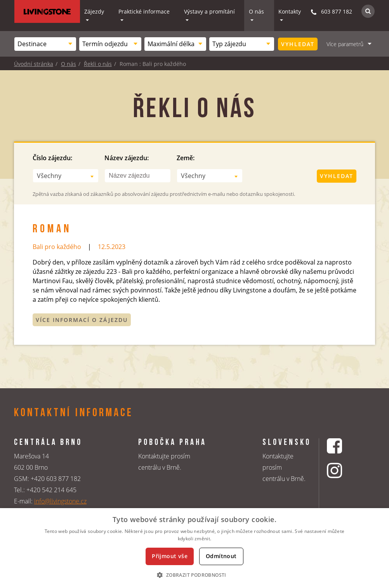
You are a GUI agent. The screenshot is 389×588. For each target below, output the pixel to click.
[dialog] (194, 548)
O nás (256, 11)
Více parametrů (345, 44)
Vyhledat (298, 44)
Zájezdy (94, 11)
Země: (186, 158)
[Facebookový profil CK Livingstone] (344, 446)
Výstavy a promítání (209, 11)
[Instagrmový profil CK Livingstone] (344, 470)
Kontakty (290, 11)
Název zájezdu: (127, 158)
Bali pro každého (57, 247)
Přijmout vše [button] (170, 556)
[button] (194, 575)
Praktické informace (144, 11)
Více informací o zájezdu (82, 320)
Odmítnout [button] (221, 556)
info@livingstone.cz (60, 501)
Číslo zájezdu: (52, 158)
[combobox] (45, 44)
